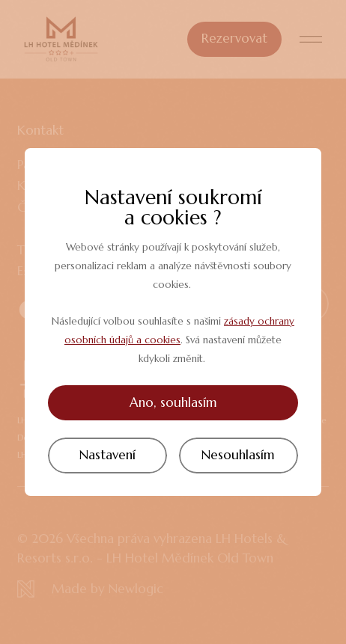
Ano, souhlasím (173, 402)
